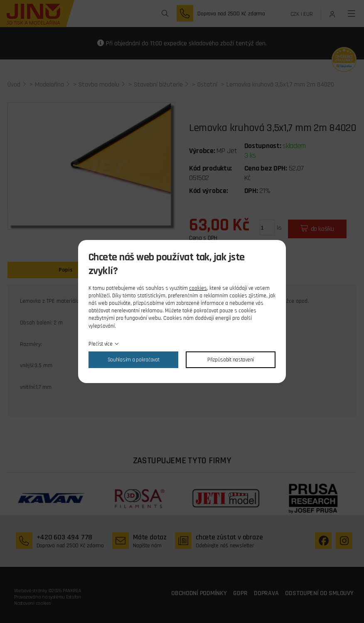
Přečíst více (101, 344)
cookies (198, 288)
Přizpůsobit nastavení (231, 360)
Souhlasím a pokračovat (134, 360)
